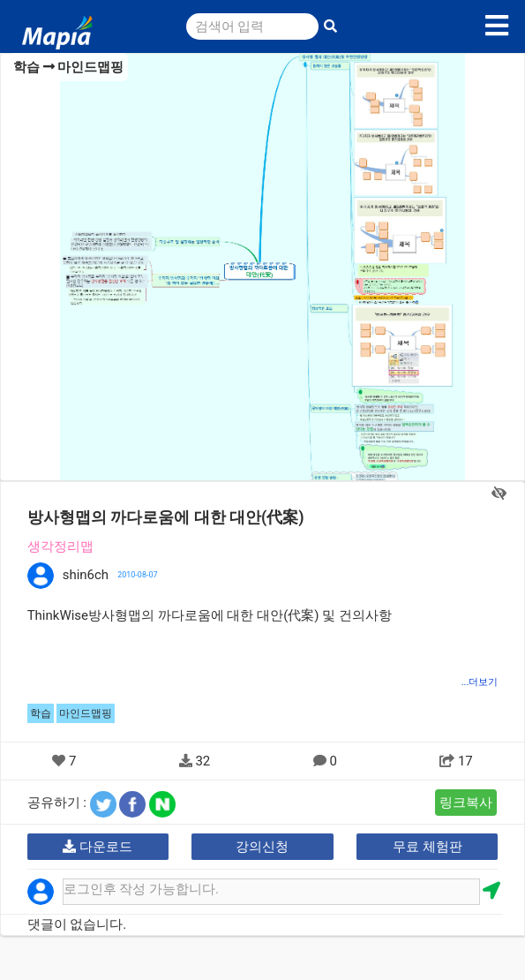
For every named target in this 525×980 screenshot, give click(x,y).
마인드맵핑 (90, 67)
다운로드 (97, 847)
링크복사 (466, 803)
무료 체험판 (427, 847)
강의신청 (262, 847)
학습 (26, 67)
